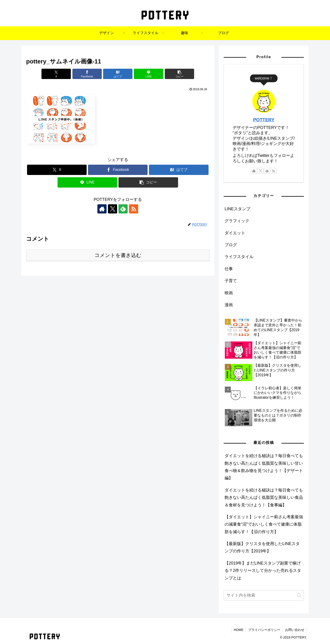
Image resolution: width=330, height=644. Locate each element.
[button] (179, 74)
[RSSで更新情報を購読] (134, 209)
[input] (264, 595)
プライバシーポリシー (264, 630)
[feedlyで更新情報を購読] (123, 209)
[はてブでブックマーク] (118, 74)
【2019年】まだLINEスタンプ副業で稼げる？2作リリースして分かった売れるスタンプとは (263, 571)
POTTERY (264, 120)
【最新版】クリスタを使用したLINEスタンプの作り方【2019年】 (262, 547)
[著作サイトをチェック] (102, 209)
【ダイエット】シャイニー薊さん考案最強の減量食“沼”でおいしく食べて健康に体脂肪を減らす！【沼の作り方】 (264, 524)
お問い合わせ (295, 630)
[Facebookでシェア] (87, 74)
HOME (239, 630)
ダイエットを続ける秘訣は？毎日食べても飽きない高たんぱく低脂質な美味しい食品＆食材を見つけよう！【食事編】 (264, 498)
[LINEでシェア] (148, 74)
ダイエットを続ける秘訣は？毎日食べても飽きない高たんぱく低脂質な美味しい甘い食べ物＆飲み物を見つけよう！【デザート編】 (264, 467)
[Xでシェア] (56, 74)
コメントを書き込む (118, 255)
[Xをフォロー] (113, 209)
